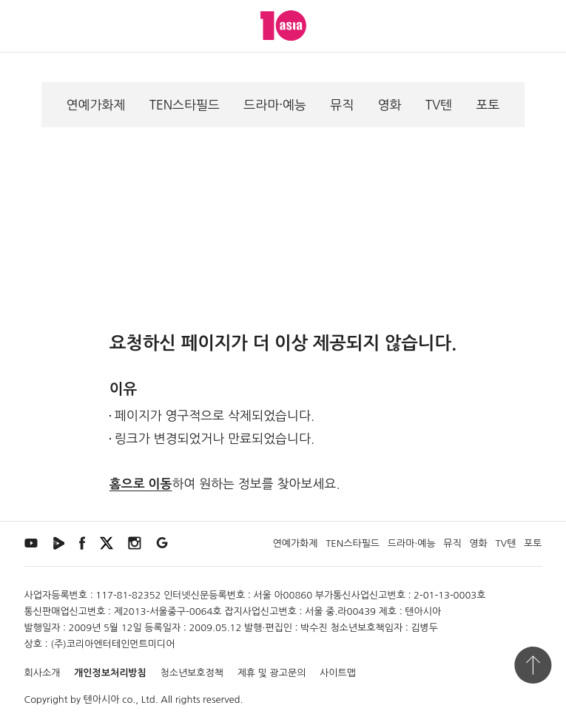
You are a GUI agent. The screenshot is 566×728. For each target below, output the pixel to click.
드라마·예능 (275, 105)
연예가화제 (96, 105)
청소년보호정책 (192, 673)
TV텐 (439, 105)
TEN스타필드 (185, 105)
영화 (389, 105)
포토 (488, 105)
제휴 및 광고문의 (272, 673)
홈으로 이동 (141, 484)
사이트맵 (338, 673)
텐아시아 (102, 700)
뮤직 (342, 105)
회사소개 (43, 673)
